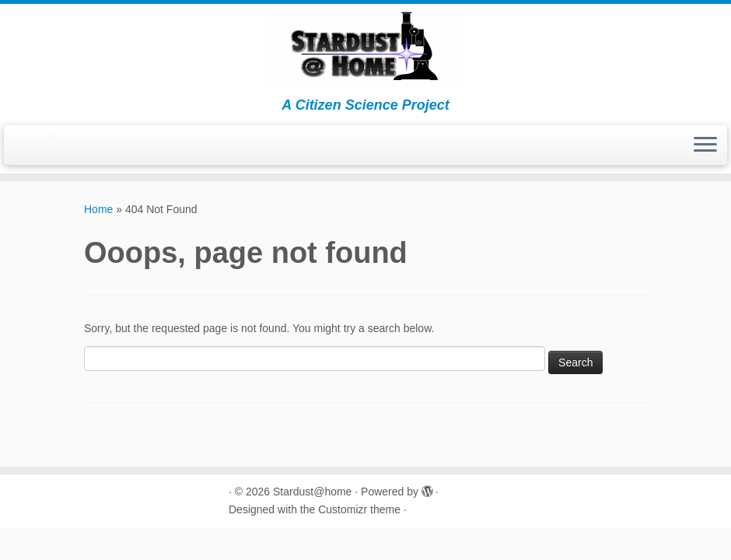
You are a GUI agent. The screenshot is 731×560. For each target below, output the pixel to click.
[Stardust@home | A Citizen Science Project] (365, 51)
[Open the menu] (705, 145)
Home (98, 209)
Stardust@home (312, 492)
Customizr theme (359, 509)
